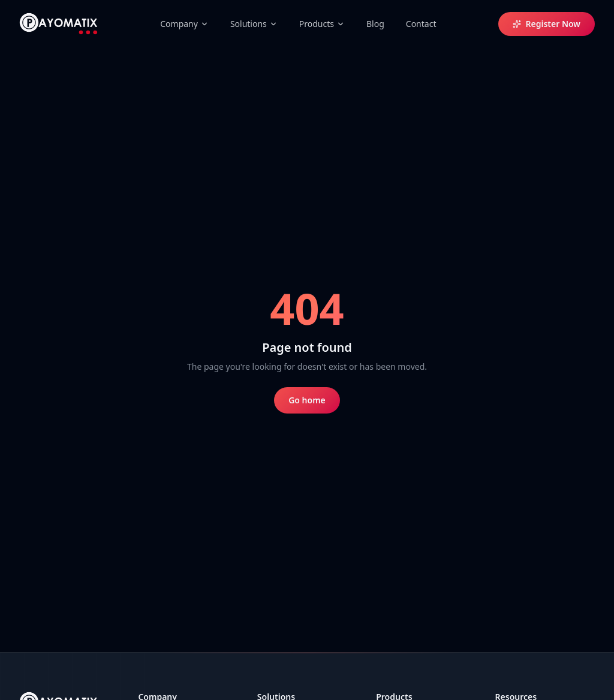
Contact (421, 24)
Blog (375, 24)
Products (322, 24)
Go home (307, 400)
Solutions (254, 24)
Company (184, 24)
